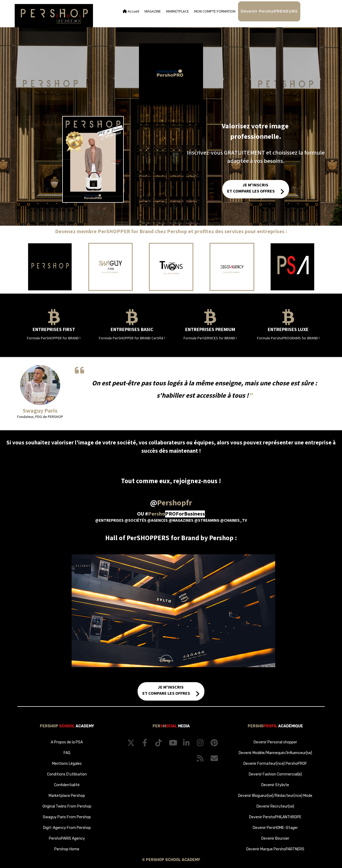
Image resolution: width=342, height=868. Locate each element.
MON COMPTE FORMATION (215, 11)
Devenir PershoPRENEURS (269, 11)
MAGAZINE (153, 11)
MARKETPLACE (178, 11)
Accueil (131, 11)
